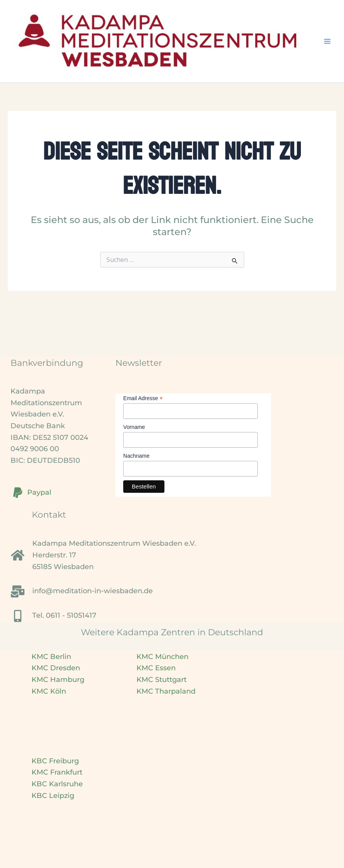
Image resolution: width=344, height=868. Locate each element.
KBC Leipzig (53, 796)
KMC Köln (49, 691)
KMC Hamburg (58, 680)
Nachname (136, 456)
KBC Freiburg (55, 761)
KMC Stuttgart (162, 680)
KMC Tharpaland (166, 691)
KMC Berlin (51, 657)
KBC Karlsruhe (57, 784)
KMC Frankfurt (57, 772)
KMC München (162, 657)
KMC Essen (156, 668)
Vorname (134, 427)
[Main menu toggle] (327, 41)
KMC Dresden (56, 668)
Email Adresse (143, 398)
